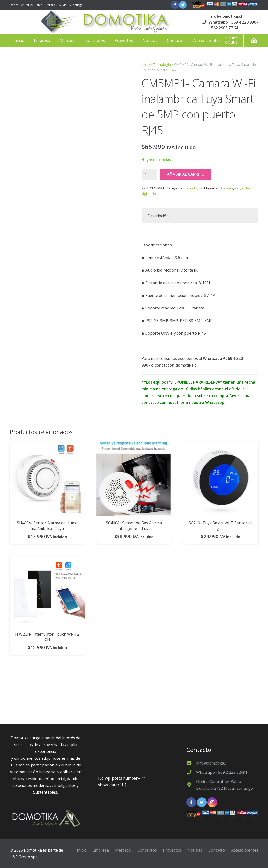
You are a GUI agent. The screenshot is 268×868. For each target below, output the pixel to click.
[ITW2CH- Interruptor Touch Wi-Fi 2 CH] (47, 592)
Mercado (123, 850)
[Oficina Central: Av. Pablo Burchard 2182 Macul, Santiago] (191, 785)
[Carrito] (254, 40)
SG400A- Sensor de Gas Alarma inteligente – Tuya (134, 526)
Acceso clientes (245, 850)
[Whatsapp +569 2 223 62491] (191, 772)
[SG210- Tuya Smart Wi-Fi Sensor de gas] (221, 479)
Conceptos (147, 850)
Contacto (217, 850)
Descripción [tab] (158, 216)
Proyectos (172, 850)
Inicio (146, 65)
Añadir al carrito (186, 174)
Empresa (101, 850)
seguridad (243, 188)
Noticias (195, 850)
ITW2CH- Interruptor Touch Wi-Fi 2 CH (47, 637)
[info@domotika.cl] (191, 763)
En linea (227, 188)
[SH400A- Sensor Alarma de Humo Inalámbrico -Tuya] (47, 479)
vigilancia (149, 193)
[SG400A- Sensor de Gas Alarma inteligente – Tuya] (134, 479)
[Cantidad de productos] (149, 174)
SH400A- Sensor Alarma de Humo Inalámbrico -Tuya (47, 526)
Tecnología (162, 65)
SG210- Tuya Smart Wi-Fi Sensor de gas (221, 526)
